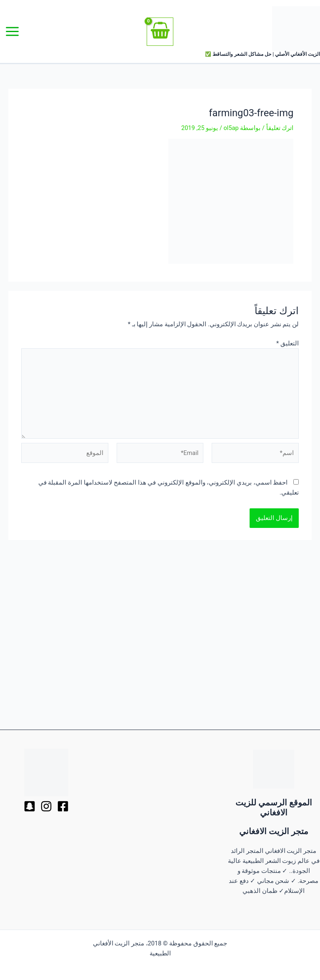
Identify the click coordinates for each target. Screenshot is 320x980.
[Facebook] (63, 806)
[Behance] (30, 806)
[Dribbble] (46, 806)
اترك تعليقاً (280, 128)
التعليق (287, 343)
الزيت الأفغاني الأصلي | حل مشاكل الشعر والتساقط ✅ (262, 54)
